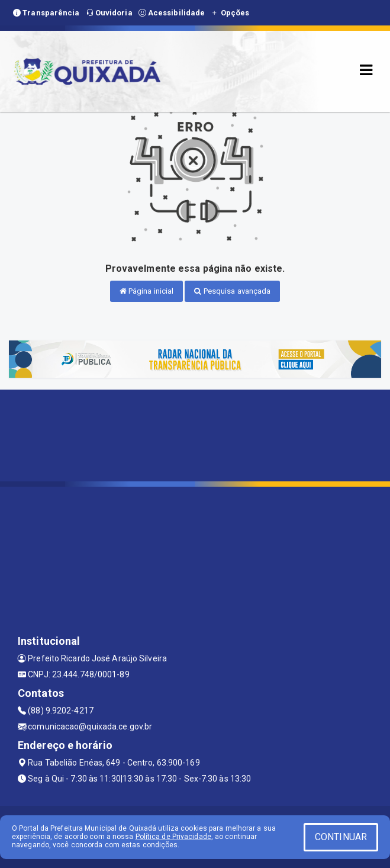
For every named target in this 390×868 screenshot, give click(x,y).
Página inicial (147, 291)
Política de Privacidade (173, 837)
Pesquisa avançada (232, 291)
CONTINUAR (341, 837)
